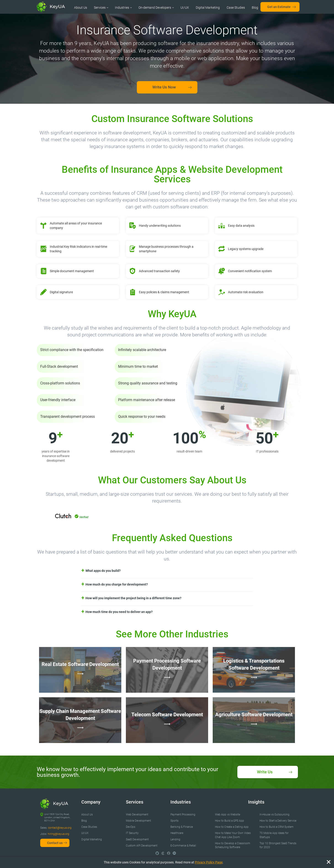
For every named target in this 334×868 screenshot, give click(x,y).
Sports (174, 821)
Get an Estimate (279, 7)
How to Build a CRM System (277, 827)
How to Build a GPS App (229, 821)
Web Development (137, 815)
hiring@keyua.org (58, 834)
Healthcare (177, 833)
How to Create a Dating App (232, 827)
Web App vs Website (228, 815)
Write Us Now (164, 87)
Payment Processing (183, 815)
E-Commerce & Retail (183, 846)
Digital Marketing (208, 8)
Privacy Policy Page (209, 862)
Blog (255, 8)
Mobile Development (138, 821)
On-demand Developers (155, 8)
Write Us (265, 772)
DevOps (131, 827)
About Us (81, 8)
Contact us (55, 843)
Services (100, 8)
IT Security (132, 833)
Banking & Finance (182, 827)
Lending (175, 839)
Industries (122, 8)
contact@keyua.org (60, 828)
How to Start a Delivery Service (278, 821)
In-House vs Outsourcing (274, 815)
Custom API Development (142, 846)
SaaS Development (137, 839)
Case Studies (236, 8)
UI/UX (185, 8)
